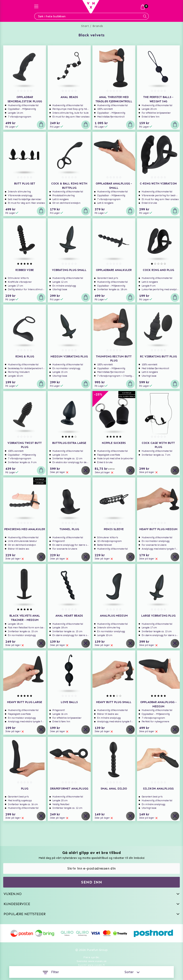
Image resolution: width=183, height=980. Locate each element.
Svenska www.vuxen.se (92, 961)
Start (85, 26)
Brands (98, 26)
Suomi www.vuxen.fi (91, 965)
